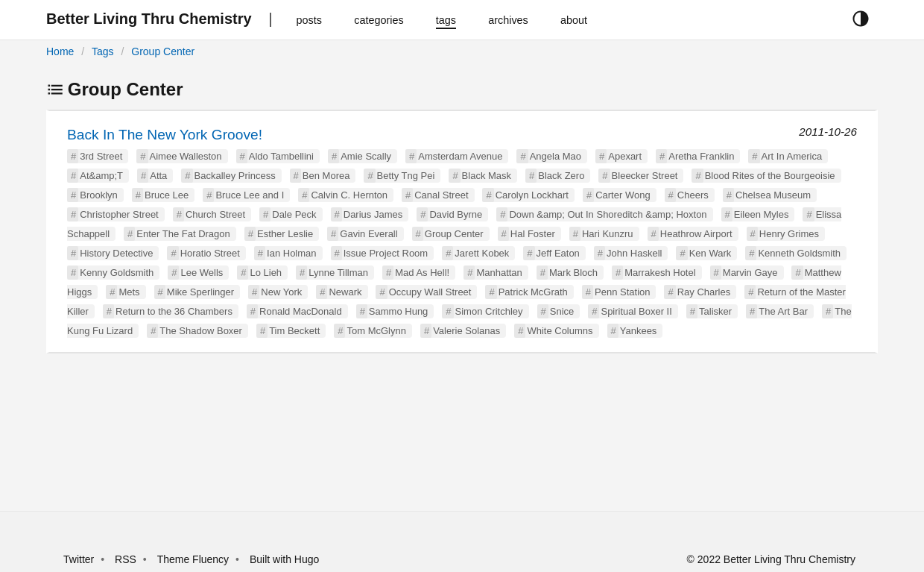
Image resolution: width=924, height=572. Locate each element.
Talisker (715, 311)
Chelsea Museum (773, 195)
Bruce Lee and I (250, 195)
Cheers (693, 195)
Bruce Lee (167, 195)
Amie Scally (366, 156)
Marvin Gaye (750, 273)
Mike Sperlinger (200, 292)
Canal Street (441, 195)
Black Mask (487, 176)
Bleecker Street (645, 176)
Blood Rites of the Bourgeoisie (770, 176)
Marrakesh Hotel (660, 273)
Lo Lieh (266, 273)
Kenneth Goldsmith (799, 253)
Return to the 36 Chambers (174, 311)
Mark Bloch (573, 273)
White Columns (560, 331)
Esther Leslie (285, 234)
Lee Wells (202, 273)
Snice (562, 311)
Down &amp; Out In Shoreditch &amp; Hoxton (608, 214)
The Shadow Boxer (201, 331)
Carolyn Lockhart (532, 195)
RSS (126, 559)
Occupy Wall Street (430, 292)
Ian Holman (291, 253)
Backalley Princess (235, 176)
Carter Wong (623, 195)
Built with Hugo (284, 559)
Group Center (163, 51)
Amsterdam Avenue (460, 156)
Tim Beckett (294, 331)
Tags (103, 51)
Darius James (373, 214)
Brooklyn (99, 195)
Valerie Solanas (466, 331)
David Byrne (456, 214)
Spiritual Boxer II (636, 311)
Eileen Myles (762, 214)
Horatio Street (210, 253)
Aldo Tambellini (281, 156)
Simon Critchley (489, 311)
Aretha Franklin (701, 156)
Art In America (792, 156)
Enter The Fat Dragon (183, 234)
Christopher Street (119, 214)
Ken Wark (711, 253)
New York (281, 292)
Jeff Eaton (558, 253)
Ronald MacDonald (301, 311)
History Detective (116, 253)
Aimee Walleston (186, 156)
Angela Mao (556, 156)
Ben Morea (326, 176)
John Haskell (634, 253)
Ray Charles (704, 292)
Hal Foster (533, 234)
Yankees (639, 331)
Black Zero (561, 176)
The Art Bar (783, 311)
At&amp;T (101, 176)
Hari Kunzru (608, 234)
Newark (345, 292)
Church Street (215, 214)
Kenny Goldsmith (117, 273)
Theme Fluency (194, 559)
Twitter (79, 559)
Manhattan (499, 273)
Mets (129, 292)
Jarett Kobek (482, 253)
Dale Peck (294, 214)
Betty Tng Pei (406, 176)
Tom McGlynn (376, 331)
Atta (158, 176)
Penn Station (622, 292)
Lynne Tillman (338, 273)
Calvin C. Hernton (349, 195)
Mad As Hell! (422, 273)
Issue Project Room (386, 253)
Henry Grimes (789, 234)
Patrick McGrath (533, 292)
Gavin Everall (368, 234)
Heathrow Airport (696, 234)
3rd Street (101, 156)
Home (60, 51)
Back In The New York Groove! (165, 135)
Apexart (625, 156)
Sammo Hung (398, 311)
